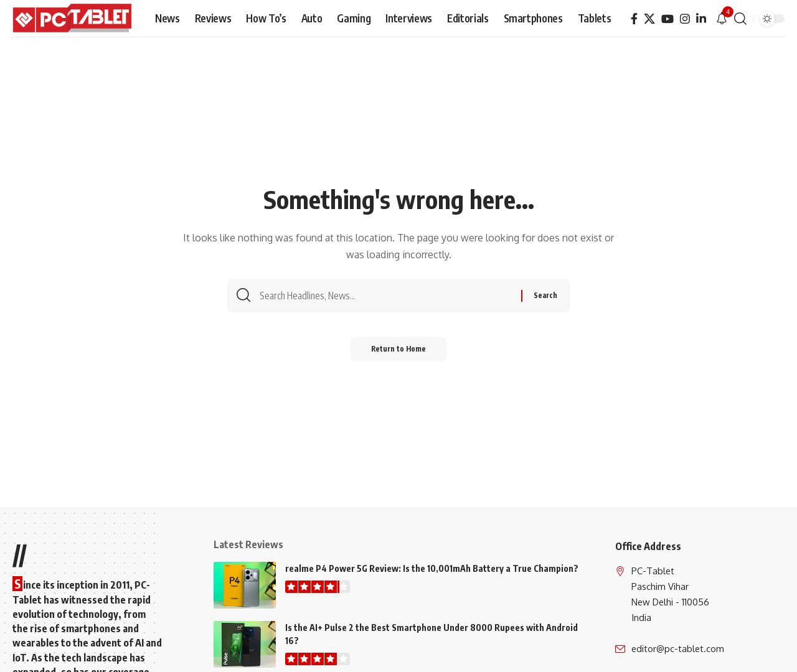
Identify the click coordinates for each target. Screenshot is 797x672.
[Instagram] (685, 19)
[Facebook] (634, 19)
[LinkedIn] (701, 19)
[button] (740, 19)
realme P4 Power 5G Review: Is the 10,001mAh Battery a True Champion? (432, 568)
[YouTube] (667, 19)
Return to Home (399, 353)
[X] (649, 19)
